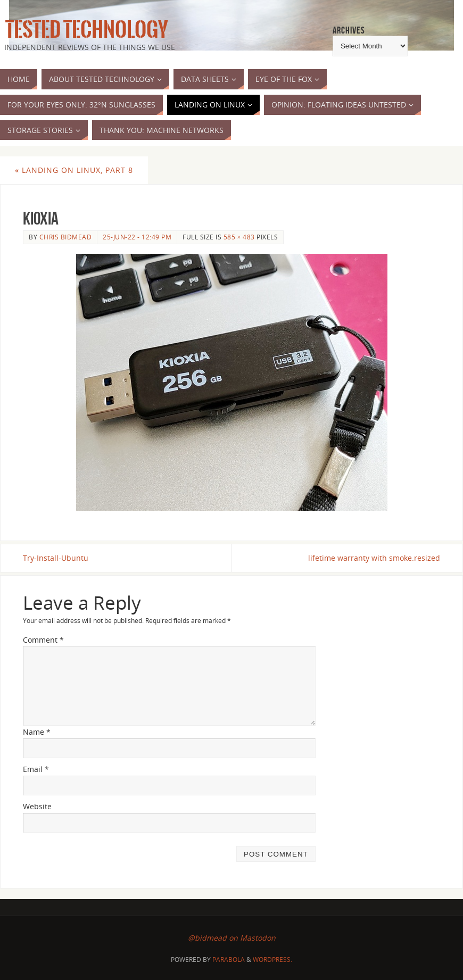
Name (37, 732)
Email (36, 769)
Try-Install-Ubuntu (56, 558)
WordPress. (272, 960)
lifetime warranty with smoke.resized (374, 558)
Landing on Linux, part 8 (74, 170)
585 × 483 (239, 237)
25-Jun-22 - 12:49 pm (137, 237)
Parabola (229, 960)
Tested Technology (84, 30)
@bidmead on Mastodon (232, 938)
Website (37, 806)
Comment (43, 640)
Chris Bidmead (66, 237)
